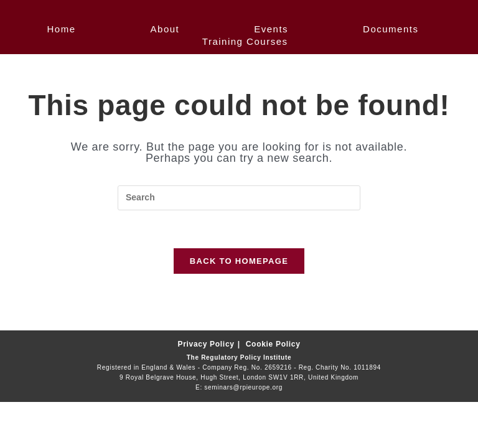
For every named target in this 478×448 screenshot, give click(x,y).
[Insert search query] (239, 198)
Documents (391, 29)
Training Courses (245, 41)
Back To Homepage (239, 261)
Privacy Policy (206, 344)
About (165, 29)
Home (62, 29)
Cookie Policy (273, 344)
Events (271, 29)
